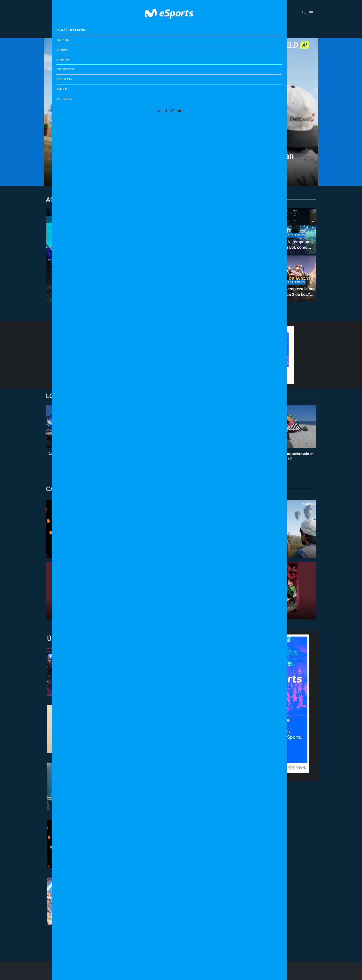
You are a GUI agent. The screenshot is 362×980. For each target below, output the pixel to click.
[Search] (304, 13)
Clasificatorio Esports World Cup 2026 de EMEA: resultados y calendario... (222, 242)
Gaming (155, 29)
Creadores (198, 29)
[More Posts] (137, 937)
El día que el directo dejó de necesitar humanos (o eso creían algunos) (181, 161)
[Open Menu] (311, 13)
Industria (222, 29)
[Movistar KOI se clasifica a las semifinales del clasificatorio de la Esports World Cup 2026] (116, 255)
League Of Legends (107, 29)
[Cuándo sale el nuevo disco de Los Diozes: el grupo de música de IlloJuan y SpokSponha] (222, 279)
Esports (136, 29)
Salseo (242, 29)
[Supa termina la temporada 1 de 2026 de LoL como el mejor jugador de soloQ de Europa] (292, 231)
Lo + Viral (263, 29)
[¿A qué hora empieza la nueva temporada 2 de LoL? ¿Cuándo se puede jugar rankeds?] (292, 279)
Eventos (176, 29)
